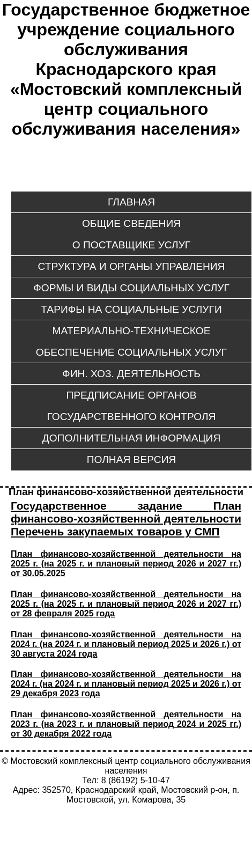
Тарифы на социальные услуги (131, 309)
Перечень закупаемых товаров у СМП (115, 531)
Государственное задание (112, 506)
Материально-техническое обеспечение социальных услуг (131, 341)
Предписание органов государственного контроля (132, 406)
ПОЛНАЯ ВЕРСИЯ (132, 459)
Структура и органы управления (132, 266)
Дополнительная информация (132, 438)
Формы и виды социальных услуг (131, 288)
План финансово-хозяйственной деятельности (126, 512)
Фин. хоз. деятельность (131, 374)
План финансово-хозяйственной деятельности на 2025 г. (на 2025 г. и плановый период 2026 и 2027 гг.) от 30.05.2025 (126, 564)
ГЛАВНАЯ (131, 202)
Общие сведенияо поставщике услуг (132, 234)
